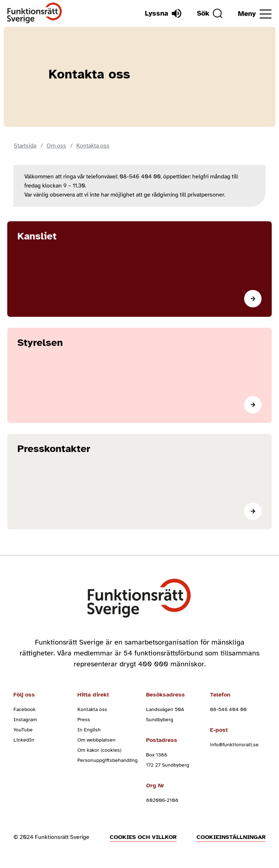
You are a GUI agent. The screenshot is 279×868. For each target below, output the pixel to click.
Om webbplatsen (96, 740)
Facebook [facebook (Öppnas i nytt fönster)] (25, 709)
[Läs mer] (139, 269)
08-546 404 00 (228, 709)
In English (89, 730)
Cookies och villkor (143, 837)
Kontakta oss (92, 709)
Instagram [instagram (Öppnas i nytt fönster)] (25, 720)
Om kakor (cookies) (99, 750)
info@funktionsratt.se (234, 745)
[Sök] (210, 13)
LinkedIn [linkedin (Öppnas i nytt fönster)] (24, 740)
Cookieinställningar (231, 837)
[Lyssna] (163, 13)
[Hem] (35, 13)
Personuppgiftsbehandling (108, 760)
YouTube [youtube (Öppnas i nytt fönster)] (23, 730)
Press (84, 720)
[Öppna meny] (255, 14)
